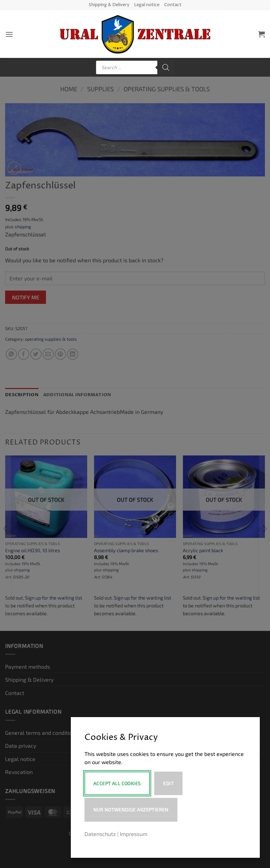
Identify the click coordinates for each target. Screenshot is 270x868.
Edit (169, 783)
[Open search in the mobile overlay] (135, 67)
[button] (9, 34)
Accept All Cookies (117, 783)
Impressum (134, 834)
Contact (173, 5)
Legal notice (147, 5)
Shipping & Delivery (109, 5)
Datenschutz (100, 834)
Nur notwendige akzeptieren (131, 810)
